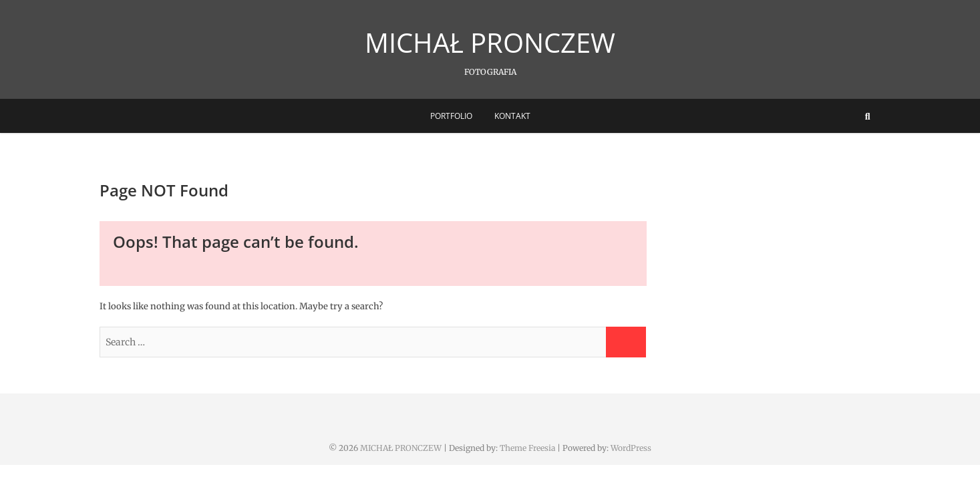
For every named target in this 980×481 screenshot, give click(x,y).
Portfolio (451, 116)
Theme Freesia (527, 448)
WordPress (631, 448)
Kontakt (512, 116)
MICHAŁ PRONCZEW (490, 43)
